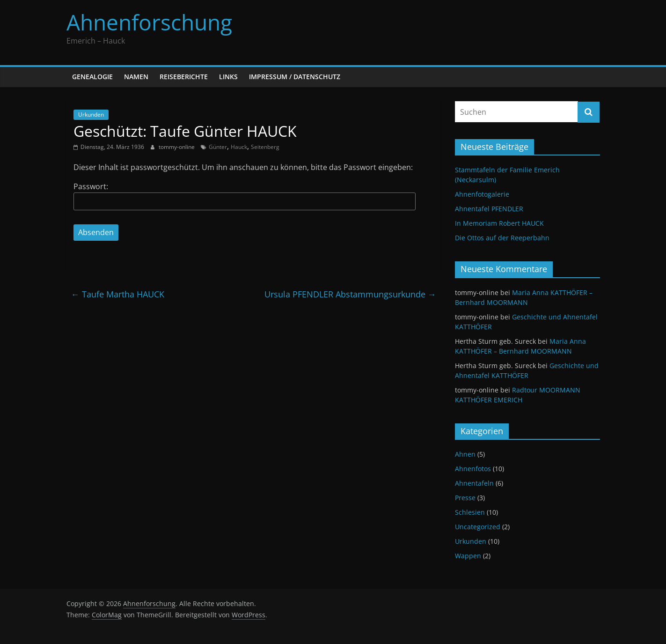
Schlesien (470, 512)
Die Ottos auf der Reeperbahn (502, 238)
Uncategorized (478, 527)
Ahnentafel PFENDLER (489, 209)
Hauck (239, 147)
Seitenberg (265, 147)
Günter (218, 147)
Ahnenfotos (473, 469)
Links (228, 77)
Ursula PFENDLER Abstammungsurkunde (350, 294)
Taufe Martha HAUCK (118, 294)
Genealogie (92, 77)
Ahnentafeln (474, 483)
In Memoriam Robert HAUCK (499, 223)
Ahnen (465, 454)
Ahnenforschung (149, 22)
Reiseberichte (184, 77)
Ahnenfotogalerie (482, 194)
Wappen (468, 556)
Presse (465, 498)
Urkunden (91, 115)
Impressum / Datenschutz (295, 77)
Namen (136, 77)
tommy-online (177, 147)
